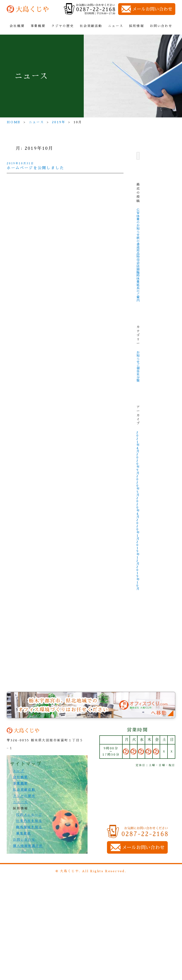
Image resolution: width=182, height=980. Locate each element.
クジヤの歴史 (63, 26)
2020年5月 (138, 486)
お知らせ (138, 357)
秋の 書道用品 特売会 (138, 250)
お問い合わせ (161, 26)
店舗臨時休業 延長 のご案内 (138, 283)
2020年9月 (138, 464)
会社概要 (17, 26)
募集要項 (24, 833)
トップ (19, 771)
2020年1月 (138, 529)
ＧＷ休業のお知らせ (138, 222)
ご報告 (138, 368)
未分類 (138, 377)
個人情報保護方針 (28, 846)
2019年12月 (138, 553)
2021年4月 (138, 442)
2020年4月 (138, 507)
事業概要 (38, 26)
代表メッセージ (29, 815)
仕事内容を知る (29, 821)
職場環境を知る (29, 827)
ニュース (116, 26)
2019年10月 (138, 578)
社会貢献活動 (91, 26)
